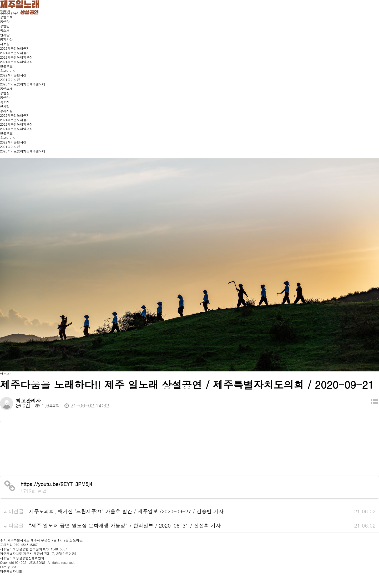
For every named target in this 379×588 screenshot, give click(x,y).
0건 (23, 405)
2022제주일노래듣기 (15, 48)
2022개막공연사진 (13, 75)
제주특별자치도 (11, 571)
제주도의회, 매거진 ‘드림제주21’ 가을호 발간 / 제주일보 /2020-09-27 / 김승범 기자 (126, 511)
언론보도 (6, 66)
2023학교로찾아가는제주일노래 (23, 84)
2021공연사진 (10, 80)
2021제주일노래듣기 (15, 53)
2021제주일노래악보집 (16, 62)
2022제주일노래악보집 (16, 57)
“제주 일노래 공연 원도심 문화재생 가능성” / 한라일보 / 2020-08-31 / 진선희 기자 (125, 525)
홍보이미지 (8, 71)
